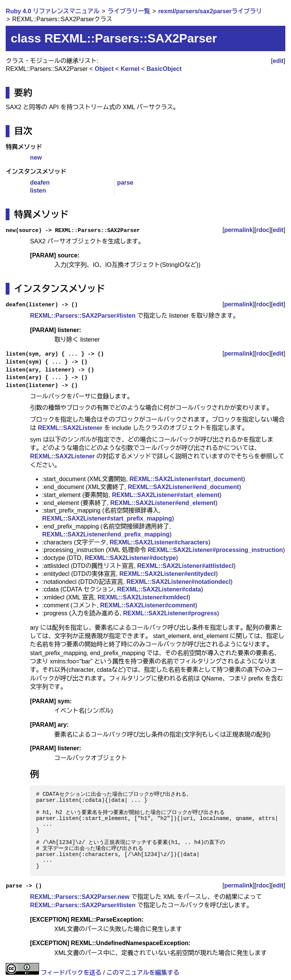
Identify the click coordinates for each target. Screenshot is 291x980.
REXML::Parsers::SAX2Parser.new (80, 897)
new (36, 158)
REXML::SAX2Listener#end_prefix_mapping (106, 534)
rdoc (263, 230)
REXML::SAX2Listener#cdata (159, 589)
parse (125, 183)
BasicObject (164, 69)
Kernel (130, 69)
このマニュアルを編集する (143, 973)
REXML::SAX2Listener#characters (159, 542)
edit (278, 61)
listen (38, 191)
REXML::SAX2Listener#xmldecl (143, 597)
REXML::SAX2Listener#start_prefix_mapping (107, 518)
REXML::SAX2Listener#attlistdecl (185, 566)
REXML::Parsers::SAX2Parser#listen (83, 316)
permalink (239, 230)
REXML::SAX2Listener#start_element (166, 495)
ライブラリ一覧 (129, 11)
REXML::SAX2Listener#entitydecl (167, 574)
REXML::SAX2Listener (70, 428)
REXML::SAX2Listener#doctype (130, 558)
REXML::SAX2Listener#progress (170, 613)
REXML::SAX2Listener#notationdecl (179, 582)
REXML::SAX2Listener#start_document (186, 479)
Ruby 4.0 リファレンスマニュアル (52, 11)
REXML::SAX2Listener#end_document (183, 487)
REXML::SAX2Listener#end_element (163, 503)
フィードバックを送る (71, 973)
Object (104, 69)
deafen (40, 183)
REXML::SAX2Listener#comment (148, 605)
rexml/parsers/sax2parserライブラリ (210, 11)
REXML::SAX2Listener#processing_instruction (215, 550)
